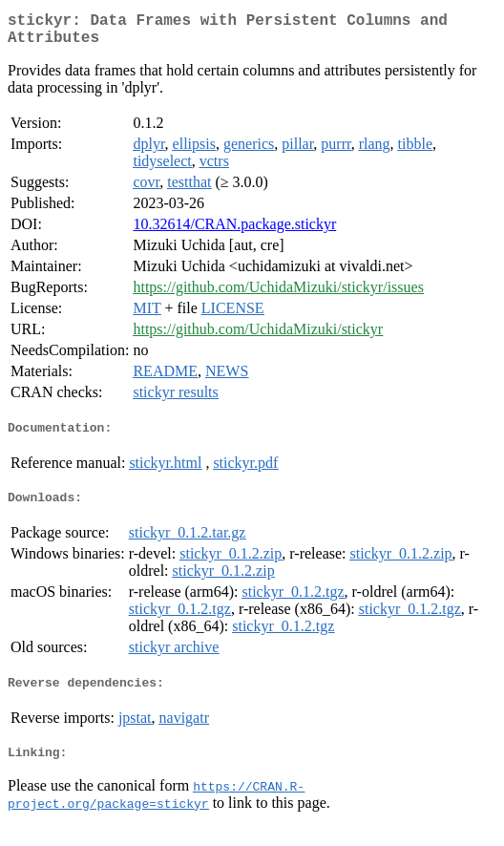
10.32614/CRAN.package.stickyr (234, 232)
